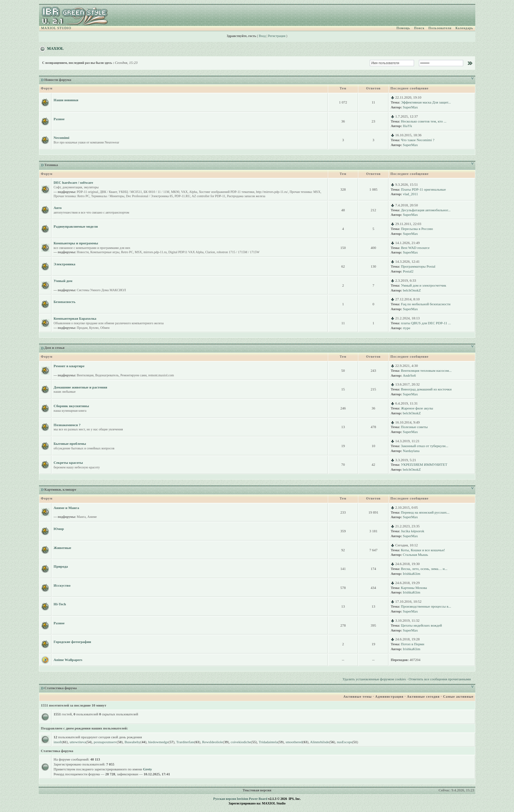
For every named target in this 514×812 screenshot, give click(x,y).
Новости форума (58, 80)
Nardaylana (411, 451)
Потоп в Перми (413, 644)
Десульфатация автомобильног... (426, 210)
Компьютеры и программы (76, 243)
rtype (407, 328)
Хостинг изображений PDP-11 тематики (226, 192)
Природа (61, 566)
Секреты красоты (68, 463)
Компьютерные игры (105, 252)
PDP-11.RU (183, 196)
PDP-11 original (87, 192)
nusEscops (345, 742)
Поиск (419, 28)
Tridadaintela (268, 742)
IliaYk (407, 126)
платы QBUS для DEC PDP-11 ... (426, 323)
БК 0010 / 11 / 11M (157, 192)
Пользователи (440, 28)
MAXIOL (56, 48)
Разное (59, 119)
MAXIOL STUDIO (56, 28)
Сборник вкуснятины (71, 406)
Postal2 (408, 271)
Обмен (105, 328)
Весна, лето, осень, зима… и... (424, 569)
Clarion (210, 252)
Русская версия (225, 799)
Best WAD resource (415, 248)
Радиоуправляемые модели (76, 226)
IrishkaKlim (412, 574)
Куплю (94, 328)
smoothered (294, 742)
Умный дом (63, 281)
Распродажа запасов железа (246, 196)
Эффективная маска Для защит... (426, 102)
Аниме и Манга (67, 508)
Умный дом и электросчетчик (424, 285)
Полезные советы (414, 427)
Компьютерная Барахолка (75, 318)
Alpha (193, 192)
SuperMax (410, 107)
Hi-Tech (60, 604)
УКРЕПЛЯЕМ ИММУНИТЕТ (424, 464)
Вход (262, 36)
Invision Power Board (252, 799)
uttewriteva (78, 742)
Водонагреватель (107, 375)
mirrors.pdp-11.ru (155, 252)
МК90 (175, 192)
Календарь (464, 28)
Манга (81, 517)
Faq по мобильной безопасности (426, 304)
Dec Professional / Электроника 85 (149, 196)
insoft (58, 742)
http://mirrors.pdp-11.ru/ (272, 192)
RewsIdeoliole (212, 742)
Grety (147, 769)
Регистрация (277, 36)
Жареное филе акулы (417, 408)
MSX (138, 252)
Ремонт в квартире (69, 366)
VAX (184, 192)
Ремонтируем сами (133, 375)
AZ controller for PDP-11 (209, 196)
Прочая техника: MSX (305, 192)
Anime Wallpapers (68, 660)
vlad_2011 (410, 194)
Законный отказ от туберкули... (425, 446)
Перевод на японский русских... (425, 512)
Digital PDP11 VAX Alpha (186, 252)
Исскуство (62, 585)
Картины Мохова (414, 588)
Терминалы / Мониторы (108, 196)
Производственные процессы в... (426, 606)
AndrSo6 (409, 375)
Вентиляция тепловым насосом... (426, 370)
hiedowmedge (158, 742)
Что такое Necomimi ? (418, 140)
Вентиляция (85, 375)
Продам (82, 328)
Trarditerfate (185, 742)
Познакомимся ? (67, 425)
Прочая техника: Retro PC (72, 196)
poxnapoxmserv (105, 742)
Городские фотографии (72, 642)
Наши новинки (66, 100)
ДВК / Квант (108, 192)
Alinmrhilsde (320, 742)
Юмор (59, 529)
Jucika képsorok (413, 531)
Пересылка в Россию (417, 229)
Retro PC (127, 252)
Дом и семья (54, 348)
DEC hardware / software (73, 182)
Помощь (404, 28)
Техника (51, 165)
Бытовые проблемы (70, 444)
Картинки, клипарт (60, 489)
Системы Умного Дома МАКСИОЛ (101, 290)
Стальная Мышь (415, 555)
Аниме (92, 517)
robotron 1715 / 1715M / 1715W (238, 252)
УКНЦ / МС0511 (130, 192)
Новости (83, 252)
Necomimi (62, 138)
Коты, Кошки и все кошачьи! (423, 550)
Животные (63, 548)
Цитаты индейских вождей (421, 625)
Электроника (65, 264)
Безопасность (65, 302)
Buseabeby (132, 742)
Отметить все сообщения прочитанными (440, 679)
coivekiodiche (241, 742)
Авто (58, 208)
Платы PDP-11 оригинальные (423, 189)
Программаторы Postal (418, 266)
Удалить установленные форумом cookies (374, 679)
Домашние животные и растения (80, 387)
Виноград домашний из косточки (426, 389)
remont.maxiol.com (161, 375)
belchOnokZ (412, 290)
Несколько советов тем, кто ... (424, 121)
